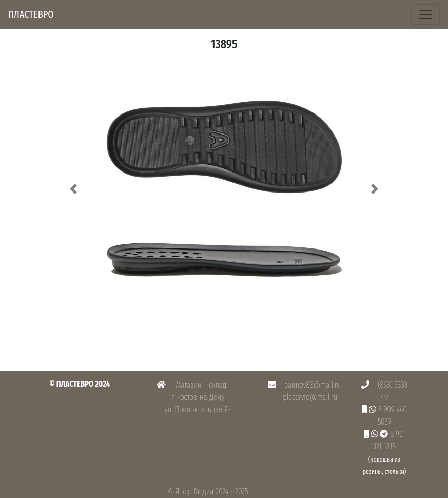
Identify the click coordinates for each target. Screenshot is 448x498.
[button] (74, 189)
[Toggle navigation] (425, 14)
